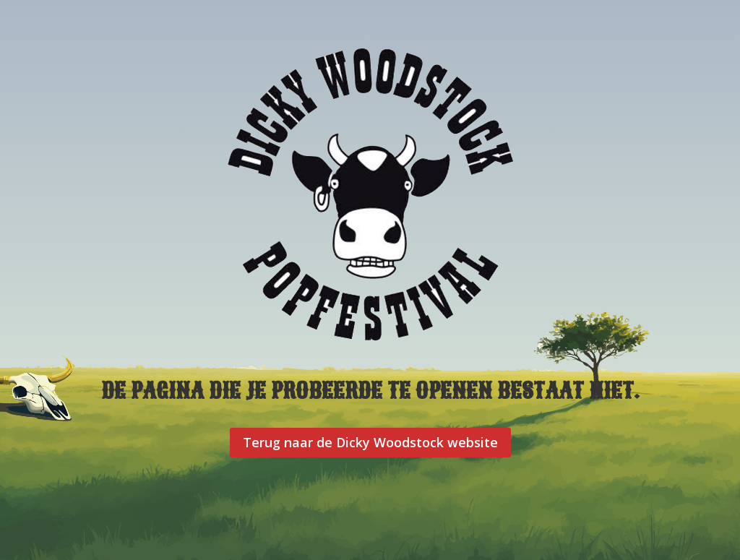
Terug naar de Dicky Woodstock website (370, 442)
